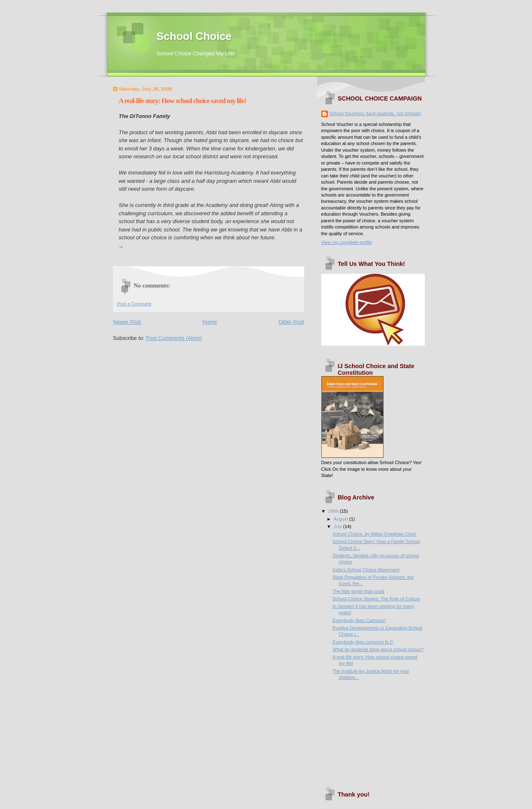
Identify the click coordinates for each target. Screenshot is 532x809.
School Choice (194, 36)
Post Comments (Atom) (174, 338)
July (339, 526)
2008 (334, 511)
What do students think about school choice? (378, 649)
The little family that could (358, 591)
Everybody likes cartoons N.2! (363, 642)
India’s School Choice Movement (366, 570)
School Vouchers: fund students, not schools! (375, 113)
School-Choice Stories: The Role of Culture (376, 599)
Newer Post (127, 322)
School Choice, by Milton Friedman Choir (374, 534)
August (341, 519)
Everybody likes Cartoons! (359, 620)
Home (210, 322)
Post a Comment (134, 304)
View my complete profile (347, 242)
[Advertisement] (370, 699)
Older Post (291, 322)
